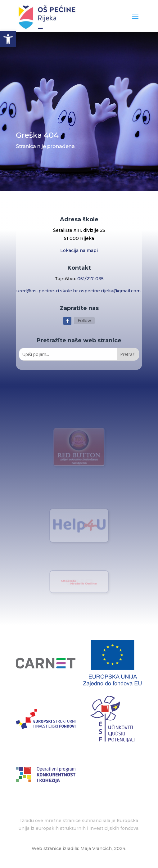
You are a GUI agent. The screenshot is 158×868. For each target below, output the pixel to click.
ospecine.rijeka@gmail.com (111, 291)
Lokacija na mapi (79, 250)
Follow (84, 320)
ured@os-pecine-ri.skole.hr (48, 291)
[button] (8, 39)
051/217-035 (90, 279)
